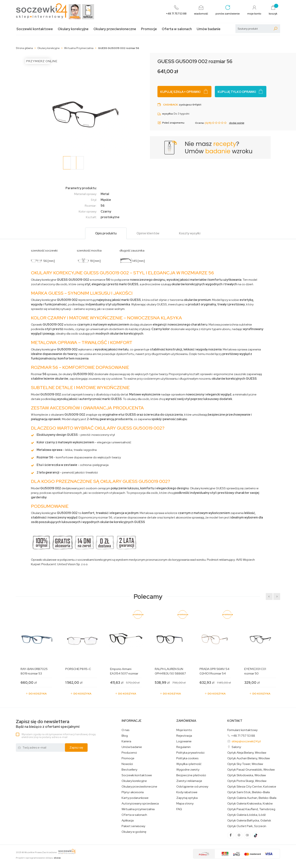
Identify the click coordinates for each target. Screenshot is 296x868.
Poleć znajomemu (171, 123)
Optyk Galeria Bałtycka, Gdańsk (249, 821)
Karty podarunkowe (135, 798)
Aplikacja (128, 821)
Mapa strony (185, 804)
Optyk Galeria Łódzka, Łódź (247, 815)
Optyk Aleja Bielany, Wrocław (247, 753)
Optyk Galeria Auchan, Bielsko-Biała (252, 798)
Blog (125, 736)
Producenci (129, 753)
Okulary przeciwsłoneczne (115, 29)
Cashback (170, 105)
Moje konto (184, 730)
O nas (126, 730)
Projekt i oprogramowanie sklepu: (38, 858)
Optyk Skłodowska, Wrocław (247, 775)
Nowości (127, 764)
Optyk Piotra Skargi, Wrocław (247, 781)
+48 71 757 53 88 (243, 736)
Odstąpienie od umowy (192, 787)
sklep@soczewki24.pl (246, 741)
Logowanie (184, 741)
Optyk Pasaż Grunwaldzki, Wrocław (251, 770)
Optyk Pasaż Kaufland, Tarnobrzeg (251, 809)
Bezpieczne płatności (191, 775)
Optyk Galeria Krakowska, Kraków (250, 804)
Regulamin (183, 747)
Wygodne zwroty (188, 770)
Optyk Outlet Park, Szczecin (247, 826)
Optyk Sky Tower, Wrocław (245, 764)
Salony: (237, 747)
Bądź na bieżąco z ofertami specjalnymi (48, 724)
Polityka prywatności (190, 753)
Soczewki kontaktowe (35, 29)
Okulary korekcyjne (73, 29)
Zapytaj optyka (187, 798)
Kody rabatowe (187, 792)
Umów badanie (209, 29)
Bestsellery (129, 770)
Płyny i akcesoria (133, 792)
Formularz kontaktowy (242, 730)
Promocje (149, 29)
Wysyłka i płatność (189, 764)
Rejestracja (184, 736)
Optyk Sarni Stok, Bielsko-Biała (249, 792)
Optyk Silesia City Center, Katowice (252, 787)
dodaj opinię (237, 123)
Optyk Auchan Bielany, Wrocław (249, 758)
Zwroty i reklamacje (189, 781)
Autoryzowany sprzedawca (140, 804)
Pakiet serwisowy (133, 826)
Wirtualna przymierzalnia (138, 809)
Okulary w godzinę (134, 832)
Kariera (126, 741)
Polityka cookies (187, 758)
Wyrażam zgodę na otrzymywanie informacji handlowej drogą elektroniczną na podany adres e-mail (59, 736)
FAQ (179, 809)
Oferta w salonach (177, 29)
